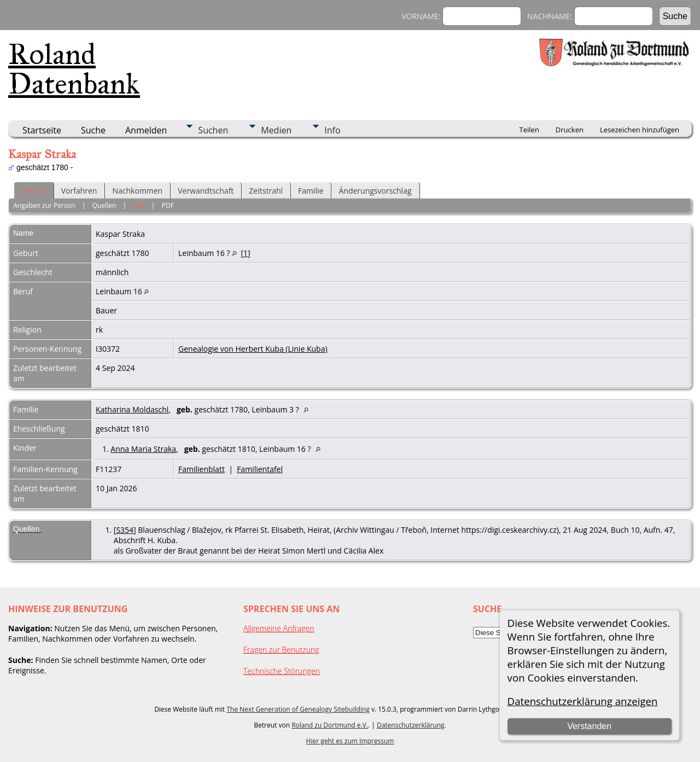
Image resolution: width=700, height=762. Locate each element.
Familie (311, 191)
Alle (139, 205)
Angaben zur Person (44, 205)
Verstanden (589, 726)
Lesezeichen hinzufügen (640, 130)
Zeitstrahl (266, 191)
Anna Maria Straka (143, 449)
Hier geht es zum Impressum (350, 741)
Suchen (213, 130)
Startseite (42, 130)
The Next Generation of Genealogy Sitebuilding (298, 709)
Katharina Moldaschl (132, 409)
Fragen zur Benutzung (281, 650)
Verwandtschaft (206, 191)
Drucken (570, 130)
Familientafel (260, 469)
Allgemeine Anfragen (279, 628)
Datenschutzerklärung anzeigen (583, 701)
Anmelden (146, 130)
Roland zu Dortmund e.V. (330, 725)
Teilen (529, 130)
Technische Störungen (282, 671)
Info (332, 130)
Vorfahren (79, 191)
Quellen (104, 205)
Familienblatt (202, 469)
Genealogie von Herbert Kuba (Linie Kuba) (253, 349)
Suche (93, 130)
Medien (276, 130)
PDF (168, 205)
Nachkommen (137, 191)
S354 (125, 530)
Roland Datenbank (74, 69)
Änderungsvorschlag (375, 191)
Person (33, 191)
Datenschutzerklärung (411, 725)
